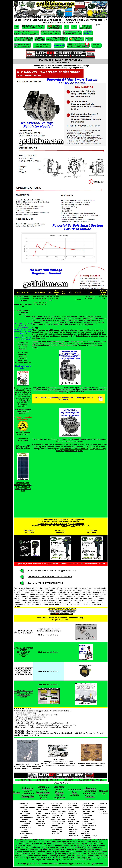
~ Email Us (103, 803)
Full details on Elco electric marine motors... (23, 412)
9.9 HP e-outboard (45, 524)
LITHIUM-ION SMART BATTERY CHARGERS (23, 632)
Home (17, 792)
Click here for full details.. (48, 671)
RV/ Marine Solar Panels (23, 439)
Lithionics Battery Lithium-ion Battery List (28, 792)
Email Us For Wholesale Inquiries (23, 361)
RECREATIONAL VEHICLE (68, 60)
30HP (64, 526)
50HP (73, 526)
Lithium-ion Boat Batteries (75, 792)
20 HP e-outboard (77, 524)
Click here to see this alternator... (70, 441)
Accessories (71, 66)
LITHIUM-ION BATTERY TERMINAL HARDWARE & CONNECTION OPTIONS (24, 694)
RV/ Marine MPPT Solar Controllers (23, 447)
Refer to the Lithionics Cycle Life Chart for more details (37, 715)
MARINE (44, 60)
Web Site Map (61, 783)
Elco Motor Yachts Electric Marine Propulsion (59, 792)
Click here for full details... (49, 652)
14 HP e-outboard (60, 524)
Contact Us (103, 792)
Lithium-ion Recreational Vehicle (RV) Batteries (90, 792)
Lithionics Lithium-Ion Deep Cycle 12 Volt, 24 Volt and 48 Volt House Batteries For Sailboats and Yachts (28, 767)
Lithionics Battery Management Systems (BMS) (43, 792)
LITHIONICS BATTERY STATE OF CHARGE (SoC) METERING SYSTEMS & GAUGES (24, 671)
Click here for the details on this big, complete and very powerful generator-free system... (81, 450)
